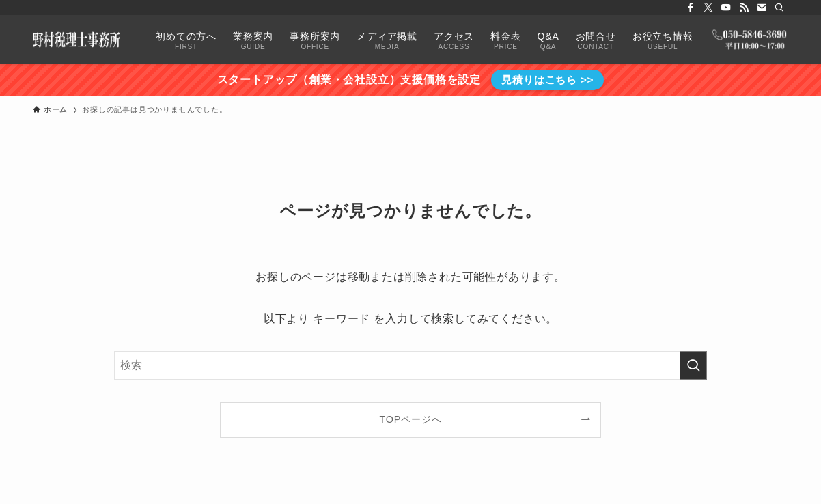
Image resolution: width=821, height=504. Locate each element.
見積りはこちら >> (547, 80)
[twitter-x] (708, 8)
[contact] (762, 8)
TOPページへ (411, 419)
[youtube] (726, 8)
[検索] (779, 8)
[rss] (744, 8)
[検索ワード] (410, 365)
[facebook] (691, 8)
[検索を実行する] (693, 365)
